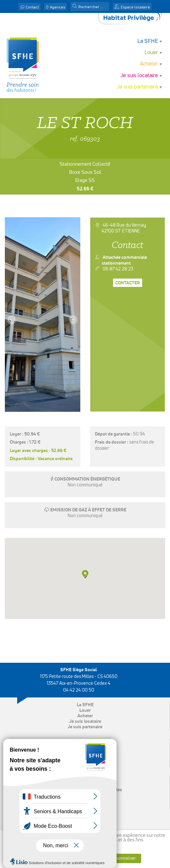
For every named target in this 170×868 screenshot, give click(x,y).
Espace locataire (135, 7)
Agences (57, 7)
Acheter (149, 64)
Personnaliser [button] (123, 858)
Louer (151, 53)
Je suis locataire (139, 76)
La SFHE (148, 41)
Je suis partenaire (137, 87)
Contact (32, 7)
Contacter (128, 283)
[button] (75, 7)
